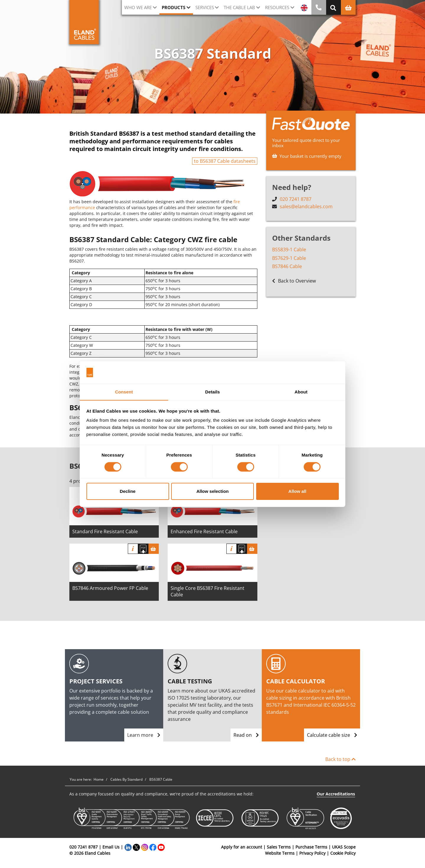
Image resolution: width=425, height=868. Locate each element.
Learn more (144, 735)
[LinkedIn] (128, 847)
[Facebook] (153, 847)
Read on (246, 735)
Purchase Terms (311, 847)
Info (133, 549)
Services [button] (205, 7)
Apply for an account (242, 847)
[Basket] (154, 549)
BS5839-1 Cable (289, 249)
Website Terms (280, 853)
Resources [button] (277, 7)
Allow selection (212, 492)
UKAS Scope (344, 847)
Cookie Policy (343, 853)
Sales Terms (279, 847)
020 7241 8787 (296, 199)
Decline (128, 492)
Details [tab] (212, 392)
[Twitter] (136, 847)
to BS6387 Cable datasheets (225, 161)
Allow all (297, 492)
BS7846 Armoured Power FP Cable (110, 588)
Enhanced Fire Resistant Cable (204, 531)
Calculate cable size (332, 735)
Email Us (111, 847)
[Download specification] (143, 549)
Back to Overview (294, 281)
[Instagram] (145, 847)
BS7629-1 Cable (289, 258)
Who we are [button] (138, 7)
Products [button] (174, 7)
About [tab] (301, 392)
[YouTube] (161, 847)
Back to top (340, 759)
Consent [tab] (124, 392)
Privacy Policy (312, 853)
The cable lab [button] (239, 7)
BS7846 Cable (287, 266)
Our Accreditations (336, 794)
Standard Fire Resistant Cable (105, 531)
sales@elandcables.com (306, 206)
